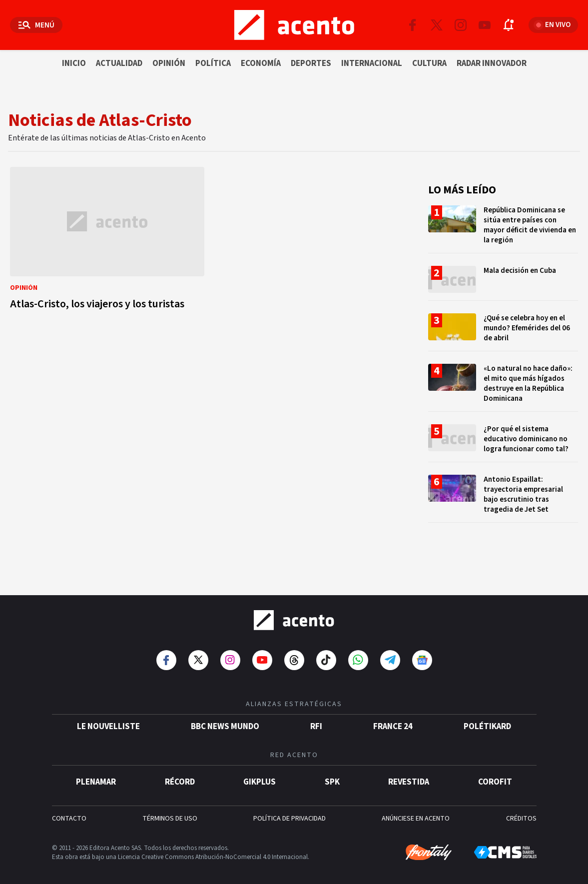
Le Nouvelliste (108, 719)
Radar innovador (492, 63)
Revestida (409, 775)
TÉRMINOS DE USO (170, 811)
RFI (316, 719)
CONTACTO (69, 811)
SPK (332, 775)
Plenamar (96, 775)
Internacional (372, 63)
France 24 (393, 719)
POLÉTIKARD (487, 719)
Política (213, 63)
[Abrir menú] (36, 25)
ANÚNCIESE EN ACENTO (416, 811)
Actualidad (119, 63)
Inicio (74, 63)
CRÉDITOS (521, 811)
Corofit (495, 775)
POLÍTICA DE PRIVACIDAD (290, 811)
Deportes (311, 63)
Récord (180, 775)
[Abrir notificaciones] (509, 25)
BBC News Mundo (225, 719)
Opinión (169, 63)
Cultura (429, 63)
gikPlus (260, 775)
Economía (261, 63)
